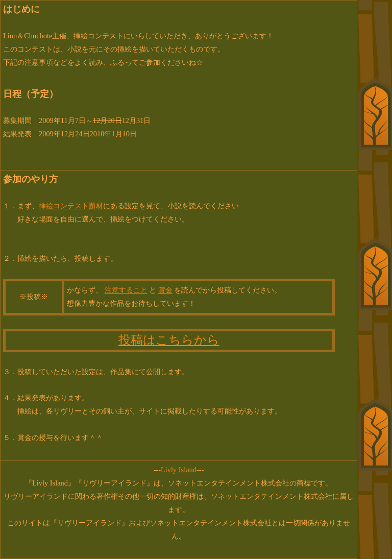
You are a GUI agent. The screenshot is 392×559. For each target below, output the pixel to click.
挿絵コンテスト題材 (71, 206)
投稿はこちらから (169, 340)
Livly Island (179, 470)
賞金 (165, 290)
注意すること (126, 290)
